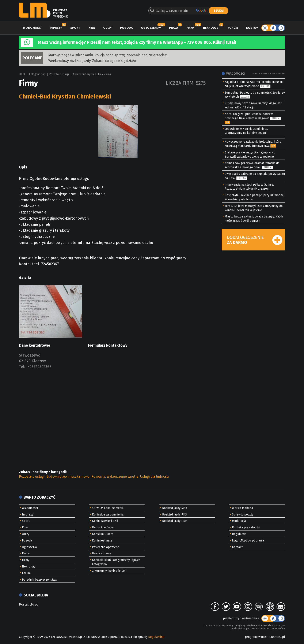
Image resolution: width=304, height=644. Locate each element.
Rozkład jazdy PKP (175, 521)
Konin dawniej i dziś (105, 521)
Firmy (191, 28)
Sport (75, 28)
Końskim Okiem (103, 534)
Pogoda (126, 28)
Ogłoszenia (150, 28)
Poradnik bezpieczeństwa (39, 580)
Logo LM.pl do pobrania (248, 541)
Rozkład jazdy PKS (174, 515)
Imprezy (56, 28)
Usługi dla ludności (155, 477)
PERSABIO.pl (276, 637)
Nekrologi (211, 28)
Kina (92, 28)
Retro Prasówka (103, 527)
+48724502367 (39, 367)
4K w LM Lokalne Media (108, 508)
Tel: (22, 367)
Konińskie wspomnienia (108, 515)
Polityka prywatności (246, 527)
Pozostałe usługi (59, 74)
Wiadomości (32, 28)
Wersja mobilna (242, 508)
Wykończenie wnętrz (123, 477)
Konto (251, 28)
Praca (174, 28)
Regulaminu (156, 637)
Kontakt (237, 547)
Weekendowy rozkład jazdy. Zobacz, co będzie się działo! (92, 61)
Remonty (98, 477)
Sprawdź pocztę (243, 515)
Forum (233, 28)
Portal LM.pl (28, 604)
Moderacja (239, 521)
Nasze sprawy (101, 553)
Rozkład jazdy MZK (175, 508)
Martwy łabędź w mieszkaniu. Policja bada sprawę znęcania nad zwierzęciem (108, 55)
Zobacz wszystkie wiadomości (269, 74)
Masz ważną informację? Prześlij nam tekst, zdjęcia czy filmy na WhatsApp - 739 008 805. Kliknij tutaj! (137, 42)
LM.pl (22, 74)
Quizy (107, 28)
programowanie (255, 637)
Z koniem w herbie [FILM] (109, 571)
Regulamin (239, 534)
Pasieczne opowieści (106, 547)
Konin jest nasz (102, 541)
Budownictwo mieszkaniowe (68, 477)
